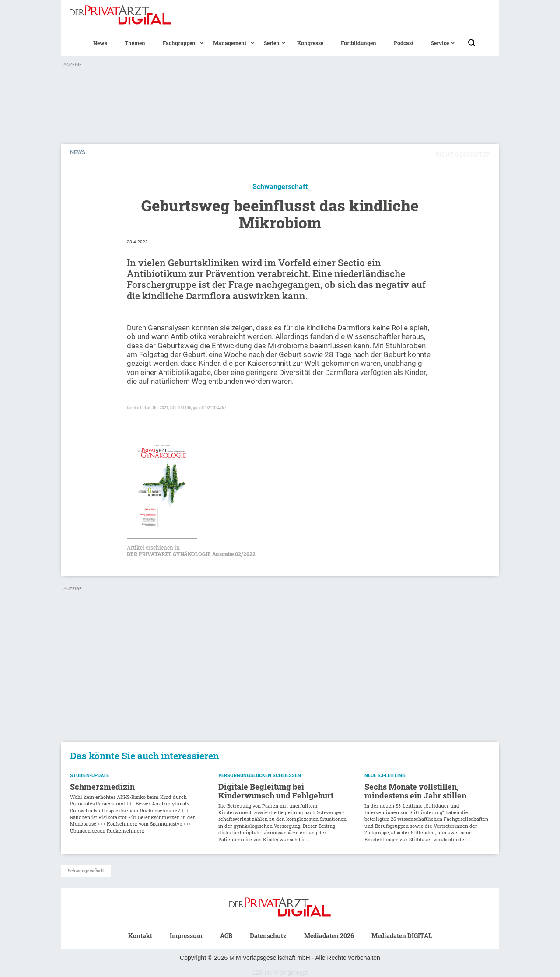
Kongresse (310, 43)
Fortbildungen (359, 43)
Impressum (186, 936)
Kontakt (140, 936)
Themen (135, 43)
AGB (226, 936)
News (100, 43)
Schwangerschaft (86, 871)
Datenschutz (268, 936)
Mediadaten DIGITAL (402, 936)
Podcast (404, 43)
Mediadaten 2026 (329, 936)
